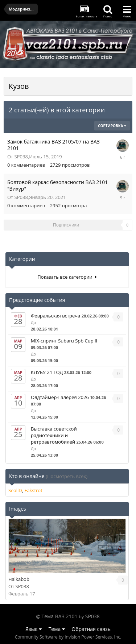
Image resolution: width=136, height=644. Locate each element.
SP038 (21, 157)
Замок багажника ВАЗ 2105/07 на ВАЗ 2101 (53, 145)
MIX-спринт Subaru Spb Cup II (64, 341)
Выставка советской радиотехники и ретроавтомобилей (54, 435)
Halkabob (19, 579)
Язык (34, 629)
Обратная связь (91, 629)
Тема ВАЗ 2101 (60, 616)
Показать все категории (67, 277)
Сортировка (112, 126)
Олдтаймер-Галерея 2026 (60, 397)
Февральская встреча (55, 316)
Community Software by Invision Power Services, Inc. (68, 637)
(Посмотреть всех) (67, 476)
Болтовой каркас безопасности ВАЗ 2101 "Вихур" (57, 185)
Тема (57, 629)
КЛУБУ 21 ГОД (47, 372)
